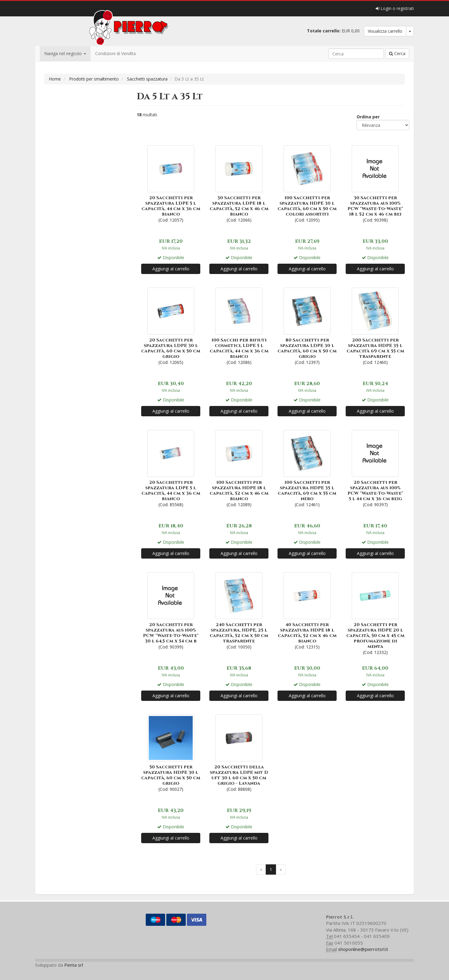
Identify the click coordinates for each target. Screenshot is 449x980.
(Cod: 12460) (375, 326)
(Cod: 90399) (171, 610)
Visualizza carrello (385, 31)
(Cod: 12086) (239, 326)
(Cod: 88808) (239, 752)
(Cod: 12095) (307, 183)
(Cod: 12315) (307, 610)
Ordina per (368, 117)
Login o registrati (395, 8)
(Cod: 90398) (375, 183)
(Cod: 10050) (239, 610)
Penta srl (74, 965)
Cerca (397, 53)
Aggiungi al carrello (171, 269)
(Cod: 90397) (375, 468)
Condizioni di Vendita (115, 53)
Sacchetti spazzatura (147, 79)
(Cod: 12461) (307, 468)
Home (55, 79)
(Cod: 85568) (171, 468)
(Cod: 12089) (239, 468)
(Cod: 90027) (171, 752)
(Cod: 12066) (239, 183)
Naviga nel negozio (65, 53)
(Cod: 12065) (171, 326)
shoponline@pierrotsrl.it (363, 949)
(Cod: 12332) (375, 613)
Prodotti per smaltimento (94, 79)
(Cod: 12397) (307, 326)
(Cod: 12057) (171, 183)
